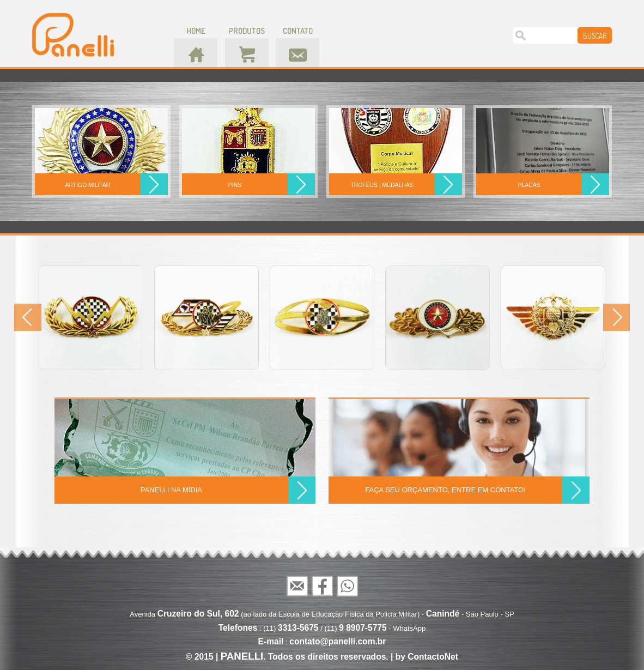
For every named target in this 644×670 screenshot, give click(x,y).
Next (616, 317)
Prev (28, 317)
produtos (247, 31)
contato (298, 31)
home (196, 31)
